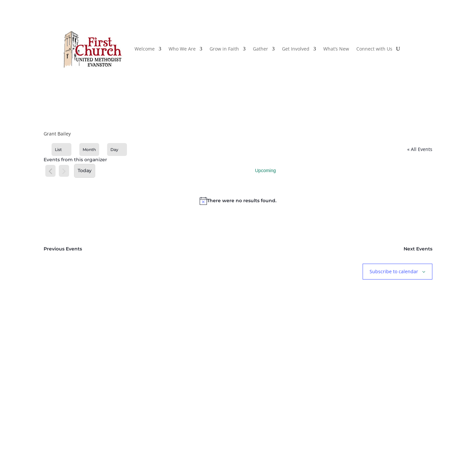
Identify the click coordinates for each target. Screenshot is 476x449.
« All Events (420, 149)
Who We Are (182, 49)
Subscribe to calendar (394, 271)
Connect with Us (374, 49)
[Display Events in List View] (61, 150)
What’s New (336, 49)
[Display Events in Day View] (117, 150)
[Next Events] (64, 171)
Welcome (145, 49)
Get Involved (296, 49)
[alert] (238, 201)
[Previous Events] (50, 171)
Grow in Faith (224, 49)
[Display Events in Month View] (89, 150)
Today (85, 170)
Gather (260, 49)
